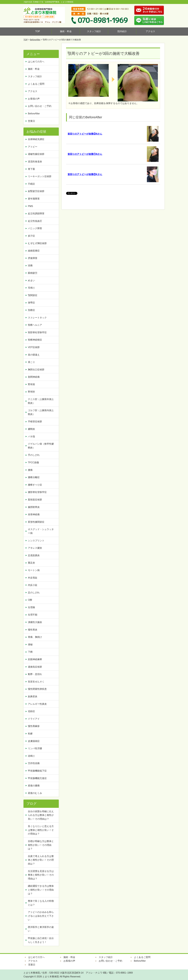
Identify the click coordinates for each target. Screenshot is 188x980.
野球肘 (31, 392)
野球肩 (31, 384)
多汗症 (31, 236)
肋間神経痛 (34, 377)
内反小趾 (33, 585)
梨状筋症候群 (35, 500)
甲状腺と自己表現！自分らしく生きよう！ (41, 940)
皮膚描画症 (34, 741)
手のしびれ (34, 455)
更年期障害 (34, 199)
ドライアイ (34, 719)
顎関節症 (33, 295)
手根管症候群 (35, 422)
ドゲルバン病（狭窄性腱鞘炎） (41, 446)
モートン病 (34, 570)
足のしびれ (34, 593)
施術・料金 (66, 31)
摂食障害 (33, 258)
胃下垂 (31, 169)
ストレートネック (37, 318)
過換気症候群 (35, 667)
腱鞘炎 (31, 429)
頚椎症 (31, 310)
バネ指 (31, 436)
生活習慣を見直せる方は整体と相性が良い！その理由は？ (41, 875)
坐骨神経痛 (34, 514)
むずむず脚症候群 (37, 243)
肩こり (31, 362)
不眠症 (31, 184)
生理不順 (33, 615)
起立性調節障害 (36, 214)
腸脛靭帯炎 (34, 507)
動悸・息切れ (35, 674)
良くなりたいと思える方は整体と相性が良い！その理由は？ (41, 830)
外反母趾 (33, 578)
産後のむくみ (35, 793)
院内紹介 (122, 31)
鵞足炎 (31, 563)
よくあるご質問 (36, 84)
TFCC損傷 (33, 462)
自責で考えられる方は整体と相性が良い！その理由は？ (41, 860)
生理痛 (31, 607)
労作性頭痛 (34, 763)
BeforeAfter (35, 40)
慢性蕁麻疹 (34, 726)
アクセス (150, 31)
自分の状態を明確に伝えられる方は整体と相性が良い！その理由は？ (41, 815)
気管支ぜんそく (36, 682)
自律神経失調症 (36, 139)
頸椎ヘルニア (35, 325)
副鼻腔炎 (33, 696)
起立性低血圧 (35, 221)
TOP (38, 31)
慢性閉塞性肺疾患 (37, 689)
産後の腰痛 (35, 786)
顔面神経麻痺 (35, 659)
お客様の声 (34, 99)
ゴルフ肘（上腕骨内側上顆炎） (41, 412)
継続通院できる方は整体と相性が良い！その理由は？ (41, 890)
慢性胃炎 (34, 630)
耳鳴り (31, 288)
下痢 (30, 652)
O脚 (30, 600)
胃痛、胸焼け (35, 637)
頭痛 (30, 265)
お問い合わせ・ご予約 (40, 106)
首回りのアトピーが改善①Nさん (85, 154)
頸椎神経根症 (35, 340)
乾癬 (30, 734)
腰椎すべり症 (35, 485)
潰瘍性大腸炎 (35, 622)
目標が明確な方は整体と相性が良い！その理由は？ (41, 845)
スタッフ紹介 (94, 31)
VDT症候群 (34, 347)
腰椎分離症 (34, 477)
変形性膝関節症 (36, 522)
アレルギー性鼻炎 (37, 704)
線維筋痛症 (34, 251)
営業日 (31, 121)
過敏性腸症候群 (36, 154)
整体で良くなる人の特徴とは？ (41, 903)
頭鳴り (33, 756)
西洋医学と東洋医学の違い (41, 929)
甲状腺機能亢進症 (38, 778)
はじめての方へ (36, 62)
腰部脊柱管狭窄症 (37, 492)
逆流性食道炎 (35, 162)
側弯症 (31, 303)
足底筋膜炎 (34, 555)
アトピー (33, 147)
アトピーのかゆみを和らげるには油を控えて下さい (41, 916)
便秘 (31, 645)
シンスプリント (36, 541)
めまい (31, 280)
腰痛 (30, 470)
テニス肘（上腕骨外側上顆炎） (41, 401)
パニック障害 (35, 228)
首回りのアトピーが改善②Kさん (85, 174)
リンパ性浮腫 (36, 748)
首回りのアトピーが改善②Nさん (85, 134)
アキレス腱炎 (35, 548)
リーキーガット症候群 (40, 176)
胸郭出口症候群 (36, 370)
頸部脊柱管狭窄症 (37, 332)
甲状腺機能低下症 (37, 771)
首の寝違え (34, 355)
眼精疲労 (33, 273)
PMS (30, 206)
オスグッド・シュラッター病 (41, 531)
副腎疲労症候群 (36, 191)
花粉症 (31, 711)
